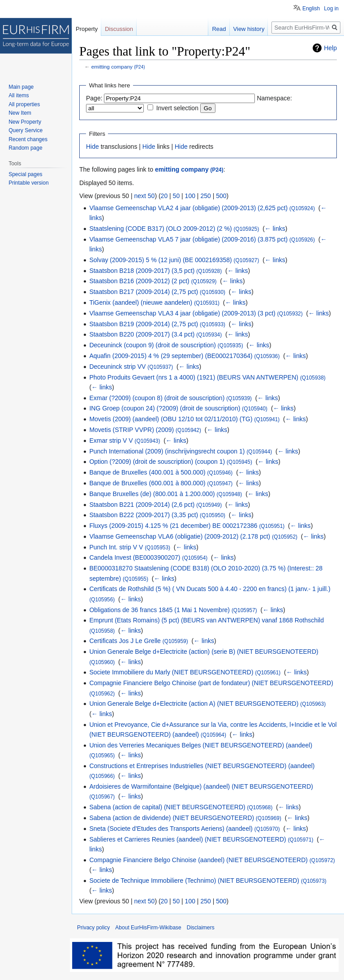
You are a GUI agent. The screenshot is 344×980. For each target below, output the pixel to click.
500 (221, 196)
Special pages (25, 174)
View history (249, 29)
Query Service (26, 130)
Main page (21, 87)
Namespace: (274, 98)
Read (219, 29)
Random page (25, 148)
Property (87, 29)
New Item (20, 113)
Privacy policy (93, 928)
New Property (25, 122)
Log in (331, 9)
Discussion (119, 29)
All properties (24, 104)
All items (19, 95)
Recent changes (28, 139)
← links (275, 229)
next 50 (144, 196)
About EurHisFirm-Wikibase (148, 928)
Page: (94, 98)
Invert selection (177, 108)
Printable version (28, 183)
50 (176, 196)
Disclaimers (201, 928)
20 (164, 196)
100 (190, 196)
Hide (92, 147)
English (311, 9)
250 (205, 196)
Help (330, 48)
